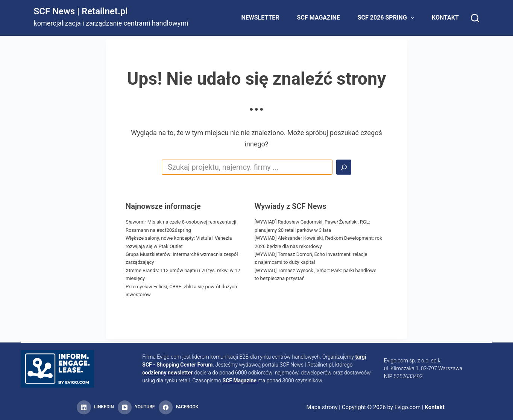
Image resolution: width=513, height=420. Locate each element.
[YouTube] (136, 408)
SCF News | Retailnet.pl (81, 11)
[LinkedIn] (95, 408)
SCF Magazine (319, 17)
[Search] (475, 18)
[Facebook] (179, 408)
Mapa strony (322, 407)
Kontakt (445, 17)
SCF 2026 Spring (387, 18)
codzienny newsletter (167, 373)
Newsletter (260, 17)
